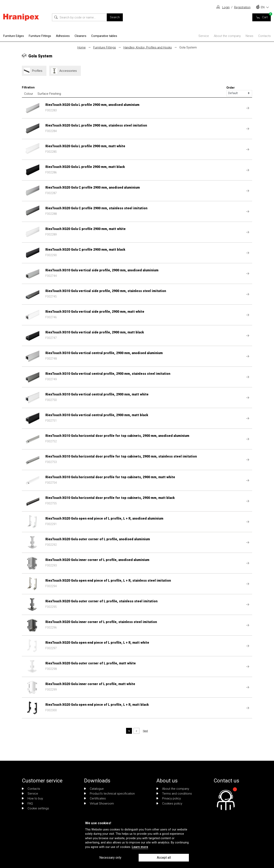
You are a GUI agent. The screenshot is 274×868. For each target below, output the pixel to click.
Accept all (164, 858)
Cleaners (80, 36)
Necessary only (110, 858)
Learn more (140, 847)
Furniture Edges (14, 36)
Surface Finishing (49, 94)
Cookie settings (35, 808)
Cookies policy (169, 804)
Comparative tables (104, 36)
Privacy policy (169, 798)
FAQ (27, 804)
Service (204, 36)
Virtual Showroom (99, 804)
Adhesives (63, 36)
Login (226, 7)
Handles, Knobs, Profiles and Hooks (148, 47)
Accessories (65, 71)
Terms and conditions (174, 794)
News (249, 36)
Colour (29, 94)
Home (82, 47)
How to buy (32, 798)
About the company (227, 36)
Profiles (34, 71)
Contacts (264, 36)
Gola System (188, 47)
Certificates (95, 798)
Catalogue (94, 789)
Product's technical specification (109, 794)
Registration (242, 7)
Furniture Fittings (40, 36)
